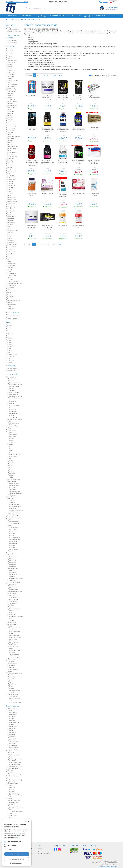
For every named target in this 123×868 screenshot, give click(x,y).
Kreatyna (9, 772)
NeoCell (9, 209)
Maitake (11, 439)
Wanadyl (11, 474)
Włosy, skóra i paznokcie (13, 644)
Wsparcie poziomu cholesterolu (12, 569)
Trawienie (10, 526)
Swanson (9, 277)
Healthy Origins (11, 139)
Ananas (9, 325)
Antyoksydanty (11, 377)
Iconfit (8, 150)
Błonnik (11, 535)
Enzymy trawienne (14, 537)
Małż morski (12, 615)
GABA (8, 429)
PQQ (10, 407)
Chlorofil (11, 679)
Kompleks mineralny (15, 454)
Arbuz (8, 327)
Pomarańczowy (11, 354)
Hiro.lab (9, 144)
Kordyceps (12, 437)
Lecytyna (11, 487)
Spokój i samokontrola (13, 518)
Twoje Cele (13, 19)
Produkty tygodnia (12, 369)
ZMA (10, 813)
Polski (113, 2)
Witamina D (12, 563)
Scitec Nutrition (11, 264)
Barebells (9, 65)
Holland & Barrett (12, 146)
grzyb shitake (13, 442)
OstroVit (9, 236)
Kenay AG (10, 164)
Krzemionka (12, 456)
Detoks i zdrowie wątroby (14, 419)
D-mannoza (12, 667)
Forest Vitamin (11, 121)
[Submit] (26, 8)
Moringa (11, 689)
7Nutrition (9, 49)
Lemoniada (10, 347)
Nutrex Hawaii (11, 217)
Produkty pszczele (12, 516)
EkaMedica (10, 96)
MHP (8, 174)
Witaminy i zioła (12, 374)
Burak (10, 675)
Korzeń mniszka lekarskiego (13, 424)
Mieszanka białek (14, 768)
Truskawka (10, 356)
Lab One (9, 170)
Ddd (10, 626)
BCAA (10, 711)
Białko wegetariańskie (15, 759)
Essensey (9, 103)
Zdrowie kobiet (11, 624)
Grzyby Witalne (11, 431)
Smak (8, 322)
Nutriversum (10, 223)
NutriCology (10, 219)
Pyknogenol (12, 411)
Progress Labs (11, 246)
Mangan (11, 462)
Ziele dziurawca (13, 524)
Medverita (10, 182)
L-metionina (12, 732)
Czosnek (11, 576)
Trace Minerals (11, 285)
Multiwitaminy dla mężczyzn (14, 651)
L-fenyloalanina (13, 722)
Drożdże (11, 681)
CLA (10, 817)
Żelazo (11, 478)
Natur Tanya (10, 197)
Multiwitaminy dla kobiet (14, 633)
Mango (9, 350)
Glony (10, 683)
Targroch (9, 279)
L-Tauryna (12, 716)
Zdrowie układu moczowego (11, 664)
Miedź (10, 464)
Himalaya (9, 142)
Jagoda (9, 343)
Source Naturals (11, 273)
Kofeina (11, 789)
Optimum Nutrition (12, 230)
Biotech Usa (10, 72)
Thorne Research (12, 281)
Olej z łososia (12, 495)
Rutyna (11, 415)
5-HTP (10, 520)
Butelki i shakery (11, 41)
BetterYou (10, 67)
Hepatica (9, 140)
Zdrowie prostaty (14, 658)
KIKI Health (10, 162)
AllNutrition (10, 57)
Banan (9, 329)
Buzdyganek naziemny (15, 806)
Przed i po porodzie (14, 637)
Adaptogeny (12, 696)
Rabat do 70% (11, 371)
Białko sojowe (13, 757)
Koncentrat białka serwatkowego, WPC (15, 765)
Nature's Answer (12, 201)
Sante (8, 262)
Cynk (10, 450)
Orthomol (9, 232)
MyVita (9, 191)
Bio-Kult (9, 68)
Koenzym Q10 (13, 394)
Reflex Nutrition (11, 252)
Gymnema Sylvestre (15, 582)
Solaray (9, 269)
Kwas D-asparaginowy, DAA (15, 809)
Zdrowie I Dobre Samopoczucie (30, 19)
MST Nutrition (11, 176)
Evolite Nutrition (11, 107)
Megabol (9, 183)
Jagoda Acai (12, 685)
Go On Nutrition (11, 129)
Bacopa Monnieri (14, 504)
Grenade (9, 133)
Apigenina (12, 503)
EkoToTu (9, 97)
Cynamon (11, 580)
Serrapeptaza (13, 549)
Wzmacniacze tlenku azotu (15, 796)
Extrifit (8, 109)
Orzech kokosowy (14, 691)
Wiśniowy (9, 362)
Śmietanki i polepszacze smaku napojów (14, 318)
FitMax (8, 115)
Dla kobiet (10, 770)
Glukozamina (12, 603)
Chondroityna (13, 601)
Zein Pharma (10, 309)
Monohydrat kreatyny (15, 774)
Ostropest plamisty (14, 427)
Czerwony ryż (13, 574)
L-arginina (11, 718)
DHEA (10, 648)
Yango (8, 307)
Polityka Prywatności (44, 853)
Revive (9, 256)
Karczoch (11, 421)
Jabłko (8, 341)
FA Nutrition (10, 111)
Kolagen (11, 607)
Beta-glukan (12, 529)
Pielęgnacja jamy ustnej (14, 32)
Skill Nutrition (10, 266)
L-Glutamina (12, 715)
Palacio (9, 238)
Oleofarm (9, 224)
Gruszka (9, 339)
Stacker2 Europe (11, 275)
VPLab (8, 293)
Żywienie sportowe (13, 706)
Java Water (10, 158)
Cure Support (11, 86)
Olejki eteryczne (13, 30)
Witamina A (12, 559)
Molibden (11, 466)
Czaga (10, 433)
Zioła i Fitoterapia (12, 694)
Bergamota (12, 572)
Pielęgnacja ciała (11, 28)
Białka (8, 751)
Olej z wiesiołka (13, 635)
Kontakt (40, 849)
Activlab (9, 53)
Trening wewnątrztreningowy (13, 799)
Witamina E (12, 565)
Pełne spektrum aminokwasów (13, 748)
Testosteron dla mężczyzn (13, 655)
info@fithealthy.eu (112, 866)
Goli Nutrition (10, 131)
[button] (17, 863)
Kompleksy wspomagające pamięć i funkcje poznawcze (16, 510)
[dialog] (17, 843)
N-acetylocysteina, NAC (15, 406)
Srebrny (11, 472)
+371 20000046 (53, 2)
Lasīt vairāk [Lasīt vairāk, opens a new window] (17, 838)
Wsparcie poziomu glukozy (15, 578)
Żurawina (11, 693)
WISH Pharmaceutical (13, 301)
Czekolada (10, 335)
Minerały (9, 444)
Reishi (10, 440)
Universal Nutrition (12, 291)
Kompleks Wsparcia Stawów (14, 610)
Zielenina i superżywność (14, 673)
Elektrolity (11, 782)
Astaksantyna (13, 379)
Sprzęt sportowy (11, 42)
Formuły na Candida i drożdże (15, 629)
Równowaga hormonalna (12, 640)
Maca (10, 687)
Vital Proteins (10, 297)
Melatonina (12, 586)
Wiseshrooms (11, 305)
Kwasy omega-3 (13, 483)
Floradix (9, 117)
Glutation (11, 390)
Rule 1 (8, 258)
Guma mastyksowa (14, 539)
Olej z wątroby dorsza (15, 493)
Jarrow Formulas (11, 156)
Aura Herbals (10, 63)
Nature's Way (11, 203)
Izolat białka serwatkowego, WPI (14, 762)
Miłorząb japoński (14, 514)
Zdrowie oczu (11, 660)
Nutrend (9, 215)
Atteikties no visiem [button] (17, 859)
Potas (10, 468)
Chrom (10, 448)
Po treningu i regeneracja (14, 780)
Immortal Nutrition (12, 152)
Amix (8, 59)
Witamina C (12, 561)
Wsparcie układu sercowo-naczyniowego (14, 592)
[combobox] (61, 8)
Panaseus (10, 240)
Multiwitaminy (13, 557)
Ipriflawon (12, 605)
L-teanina (11, 734)
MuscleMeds (10, 185)
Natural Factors (11, 199)
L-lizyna (11, 730)
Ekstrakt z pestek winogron (14, 387)
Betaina (11, 531)
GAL (8, 123)
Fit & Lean (9, 113)
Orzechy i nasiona (12, 315)
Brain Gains (10, 74)
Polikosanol (12, 409)
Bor (10, 446)
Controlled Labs (11, 84)
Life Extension (11, 172)
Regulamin (41, 851)
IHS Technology (11, 148)
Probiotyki (12, 547)
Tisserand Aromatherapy (14, 283)
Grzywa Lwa (12, 435)
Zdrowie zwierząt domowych (12, 670)
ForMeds (9, 119)
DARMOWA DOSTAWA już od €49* (17, 2)
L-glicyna (11, 724)
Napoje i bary (11, 778)
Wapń (10, 476)
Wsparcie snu (11, 584)
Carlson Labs (10, 76)
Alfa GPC (11, 501)
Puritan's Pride (11, 248)
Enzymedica (10, 99)
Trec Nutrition (11, 287)
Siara (10, 551)
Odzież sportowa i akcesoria (13, 37)
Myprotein (10, 193)
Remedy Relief (11, 254)
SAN (8, 260)
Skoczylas (10, 267)
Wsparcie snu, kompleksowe (13, 589)
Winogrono (10, 360)
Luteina (11, 662)
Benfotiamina (13, 381)
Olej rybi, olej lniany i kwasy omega (13, 480)
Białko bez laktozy (14, 753)
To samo (11, 620)
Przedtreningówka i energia (12, 785)
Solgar (8, 271)
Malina (9, 348)
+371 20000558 (63, 2)
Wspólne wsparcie (12, 599)
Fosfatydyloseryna (14, 506)
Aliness (9, 55)
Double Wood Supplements (11, 91)
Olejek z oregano (14, 698)
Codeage (9, 82)
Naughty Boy (10, 207)
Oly (8, 228)
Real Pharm (10, 250)
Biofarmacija (10, 70)
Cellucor (9, 78)
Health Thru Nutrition (13, 137)
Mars (8, 178)
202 (55, 75)
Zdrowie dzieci (11, 622)
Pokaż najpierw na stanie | (99, 75)
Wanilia (9, 358)
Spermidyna (12, 417)
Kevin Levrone (11, 166)
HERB (8, 135)
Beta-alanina (12, 713)
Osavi (8, 234)
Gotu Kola (11, 595)
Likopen (11, 404)
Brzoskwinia (10, 331)
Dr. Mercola (10, 94)
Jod (9, 452)
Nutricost (9, 221)
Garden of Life (11, 125)
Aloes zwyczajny (13, 528)
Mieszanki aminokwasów (13, 741)
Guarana (11, 787)
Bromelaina (12, 533)
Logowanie (103, 2)
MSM (10, 613)
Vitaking (9, 295)
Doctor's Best (10, 88)
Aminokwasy (10, 709)
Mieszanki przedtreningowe (14, 792)
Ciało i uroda (11, 25)
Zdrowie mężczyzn (12, 647)
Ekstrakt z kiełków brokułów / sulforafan (15, 384)
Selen (10, 470)
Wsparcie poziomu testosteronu (12, 803)
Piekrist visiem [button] (17, 854)
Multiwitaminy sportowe (14, 776)
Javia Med (9, 160)
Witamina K (12, 567)
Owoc (8, 352)
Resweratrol (12, 413)
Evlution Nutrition (12, 105)
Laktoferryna (12, 541)
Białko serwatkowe (14, 755)
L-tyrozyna (12, 738)
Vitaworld (9, 299)
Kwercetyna (12, 402)
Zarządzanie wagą (12, 815)
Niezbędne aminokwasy (12, 744)
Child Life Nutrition (12, 80)
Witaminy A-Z (10, 553)
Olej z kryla (12, 489)
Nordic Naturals (11, 211)
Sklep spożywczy (12, 312)
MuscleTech (10, 187)
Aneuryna (11, 555)
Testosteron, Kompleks (15, 812)
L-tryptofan (12, 736)
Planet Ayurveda (12, 244)
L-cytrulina (12, 720)
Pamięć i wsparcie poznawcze (12, 498)
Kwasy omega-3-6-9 (14, 485)
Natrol (8, 195)
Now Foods (10, 213)
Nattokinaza (12, 543)
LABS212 (9, 168)
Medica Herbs (11, 180)
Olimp (8, 226)
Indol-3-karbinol (13, 392)
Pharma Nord (11, 242)
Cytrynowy (10, 333)
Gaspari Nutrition (12, 127)
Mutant (9, 189)
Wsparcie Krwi (13, 597)
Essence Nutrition (12, 101)
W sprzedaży (11, 366)
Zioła (10, 700)
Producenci (10, 46)
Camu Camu (12, 677)
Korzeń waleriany (14, 522)
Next (60, 75)
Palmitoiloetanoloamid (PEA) (15, 617)
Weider (9, 303)
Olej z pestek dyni (14, 491)
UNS (8, 289)
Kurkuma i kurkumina (15, 396)
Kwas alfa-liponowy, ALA (15, 399)
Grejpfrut (9, 337)
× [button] (29, 821)
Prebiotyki (12, 545)
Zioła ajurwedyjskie (14, 702)
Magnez (11, 460)
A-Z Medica (10, 51)
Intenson (9, 154)
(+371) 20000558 (102, 866)
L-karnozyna (12, 726)
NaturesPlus (10, 205)
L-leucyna (11, 728)
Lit (9, 458)
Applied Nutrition (12, 61)
